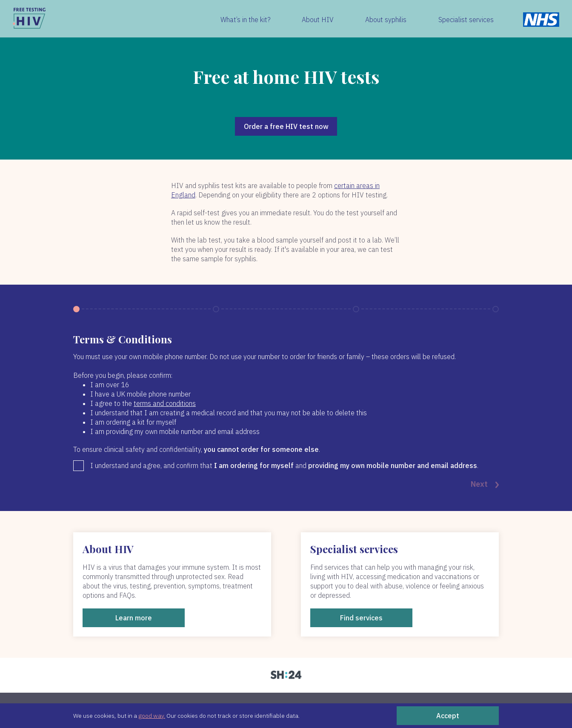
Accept (448, 716)
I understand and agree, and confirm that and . (284, 465)
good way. (152, 716)
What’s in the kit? (246, 20)
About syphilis (386, 20)
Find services (361, 618)
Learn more (134, 618)
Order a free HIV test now (286, 126)
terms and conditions (165, 403)
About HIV (318, 20)
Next (485, 485)
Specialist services (466, 20)
